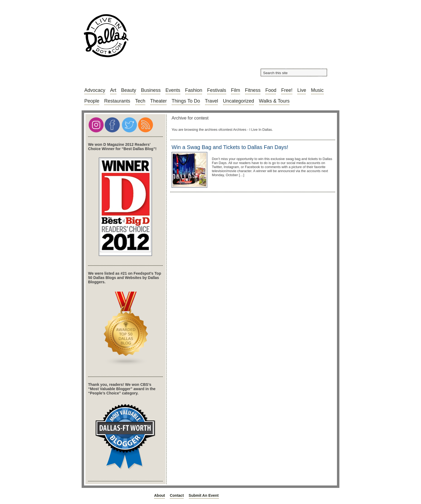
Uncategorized (238, 101)
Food (271, 90)
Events (173, 90)
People (92, 101)
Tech (140, 101)
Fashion (194, 90)
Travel (211, 101)
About (159, 495)
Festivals (217, 90)
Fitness (253, 90)
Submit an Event (204, 495)
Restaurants (117, 101)
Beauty (129, 90)
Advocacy (95, 90)
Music (317, 90)
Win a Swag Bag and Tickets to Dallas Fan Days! (230, 147)
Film (235, 90)
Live (302, 90)
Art (113, 90)
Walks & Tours (274, 101)
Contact (177, 495)
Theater (158, 101)
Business (151, 90)
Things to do (186, 101)
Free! (287, 90)
